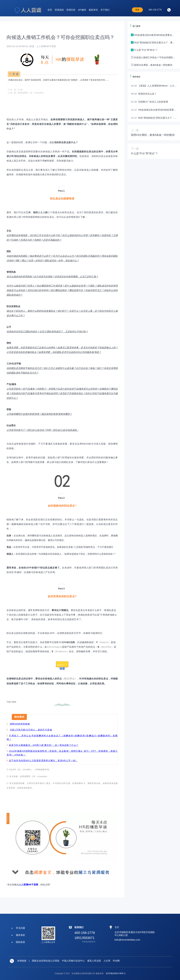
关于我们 (105, 10)
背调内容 (71, 10)
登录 (137, 10)
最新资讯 (93, 10)
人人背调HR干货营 (28, 885)
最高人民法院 (94, 961)
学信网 (116, 961)
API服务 (82, 10)
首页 (50, 10)
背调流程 (59, 10)
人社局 (107, 961)
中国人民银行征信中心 (73, 961)
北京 (117, 927)
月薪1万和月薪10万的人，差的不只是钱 (31, 730)
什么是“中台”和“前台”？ (144, 153)
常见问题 (20, 928)
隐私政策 (20, 942)
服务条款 (20, 935)
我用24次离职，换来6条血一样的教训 (153, 135)
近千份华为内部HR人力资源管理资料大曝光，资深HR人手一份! (43, 760)
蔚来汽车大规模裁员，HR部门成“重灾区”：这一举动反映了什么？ (44, 745)
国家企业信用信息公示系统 (46, 961)
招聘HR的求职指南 (20, 724)
